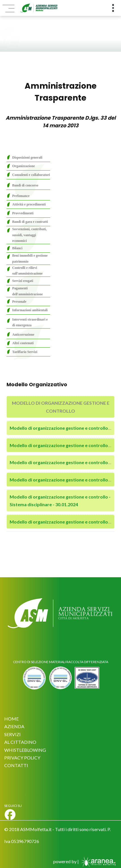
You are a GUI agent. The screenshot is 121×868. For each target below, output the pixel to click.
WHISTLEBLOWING (25, 750)
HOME (11, 719)
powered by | (85, 861)
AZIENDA (14, 726)
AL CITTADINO (20, 742)
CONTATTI (16, 765)
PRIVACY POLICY (22, 758)
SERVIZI (12, 734)
